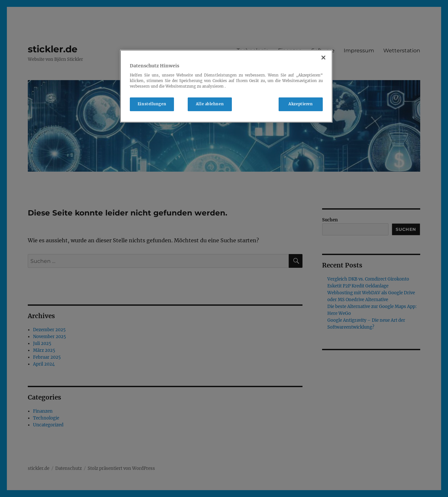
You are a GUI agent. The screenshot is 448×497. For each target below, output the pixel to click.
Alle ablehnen (210, 104)
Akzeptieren (301, 104)
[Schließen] (323, 58)
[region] (226, 86)
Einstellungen (152, 104)
